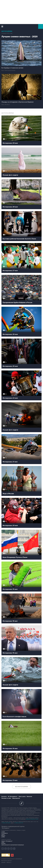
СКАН (3, 842)
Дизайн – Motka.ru (6, 862)
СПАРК (3, 832)
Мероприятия (16, 798)
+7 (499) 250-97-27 (19, 823)
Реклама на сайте (6, 798)
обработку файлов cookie (32, 819)
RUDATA (3, 844)
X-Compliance (5, 833)
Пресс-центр (22, 797)
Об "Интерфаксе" (13, 797)
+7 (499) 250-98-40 (6, 823)
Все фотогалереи (22, 787)
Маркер (3, 836)
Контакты (4, 797)
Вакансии (29, 797)
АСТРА (3, 837)
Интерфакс (22, 26)
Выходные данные (7, 861)
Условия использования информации (12, 859)
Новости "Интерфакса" (7, 841)
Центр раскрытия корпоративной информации (13, 845)
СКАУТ (3, 835)
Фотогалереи (7, 31)
